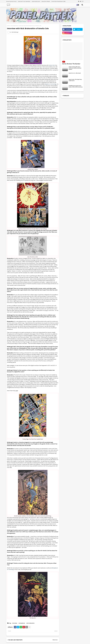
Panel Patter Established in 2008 (58, 1)
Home (8, 26)
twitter (79, 29)
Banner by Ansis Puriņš (11, 1)
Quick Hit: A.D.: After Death (75, 73)
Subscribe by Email (36, 1)
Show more (55, 640)
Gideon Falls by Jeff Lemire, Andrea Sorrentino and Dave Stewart (75, 68)
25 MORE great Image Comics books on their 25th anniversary (76, 86)
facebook (68, 29)
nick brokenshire (14, 26)
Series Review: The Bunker (71, 64)
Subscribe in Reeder (46, 1)
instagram (68, 33)
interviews (15, 623)
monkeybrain (22, 623)
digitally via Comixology (51, 84)
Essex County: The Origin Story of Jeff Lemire (75, 80)
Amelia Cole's (52, 65)
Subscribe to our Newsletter (24, 1)
